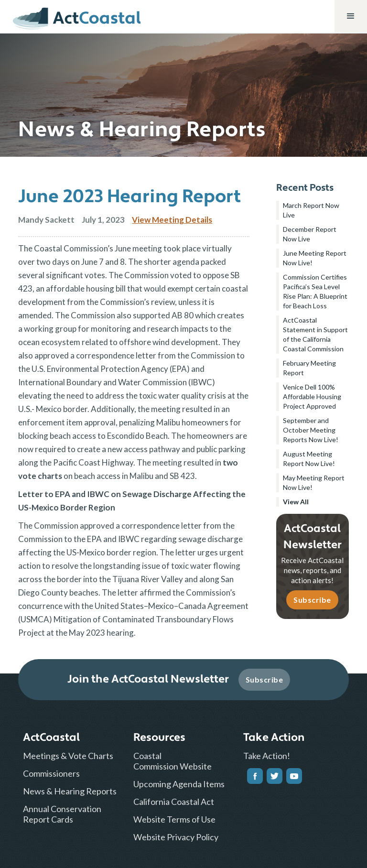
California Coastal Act (174, 802)
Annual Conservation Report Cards (62, 814)
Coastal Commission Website (173, 761)
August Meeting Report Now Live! (309, 459)
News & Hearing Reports (70, 791)
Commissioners (51, 773)
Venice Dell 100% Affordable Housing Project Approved (312, 396)
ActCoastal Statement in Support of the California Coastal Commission (315, 334)
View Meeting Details (172, 220)
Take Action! (267, 756)
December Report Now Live (310, 234)
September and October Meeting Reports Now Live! (311, 430)
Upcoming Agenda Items (179, 784)
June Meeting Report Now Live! (315, 258)
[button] (351, 16)
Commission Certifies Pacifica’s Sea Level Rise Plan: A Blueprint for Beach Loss (315, 291)
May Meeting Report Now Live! (314, 483)
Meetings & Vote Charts (68, 756)
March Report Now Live (311, 210)
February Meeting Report (309, 368)
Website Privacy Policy (176, 837)
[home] (77, 16)
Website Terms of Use (174, 819)
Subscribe (312, 600)
